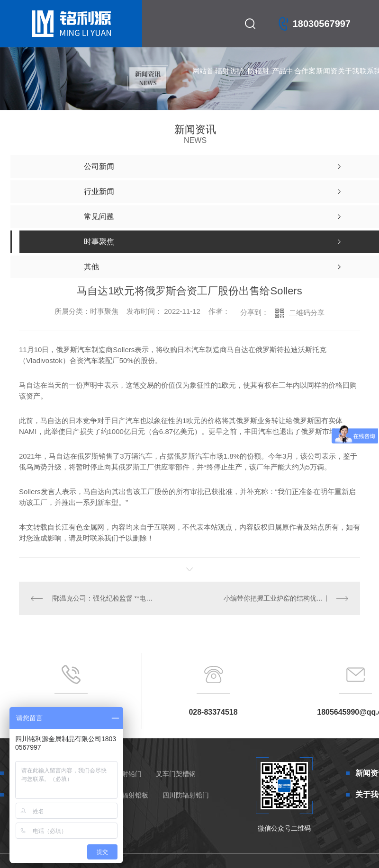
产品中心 (283, 81)
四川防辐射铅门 (186, 795)
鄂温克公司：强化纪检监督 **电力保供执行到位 (104, 598)
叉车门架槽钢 (176, 774)
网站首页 (203, 81)
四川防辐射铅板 (125, 795)
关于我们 (348, 81)
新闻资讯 (327, 81)
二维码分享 (307, 313)
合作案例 (305, 81)
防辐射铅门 (258, 81)
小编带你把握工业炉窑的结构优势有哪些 (283, 598)
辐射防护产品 (229, 81)
